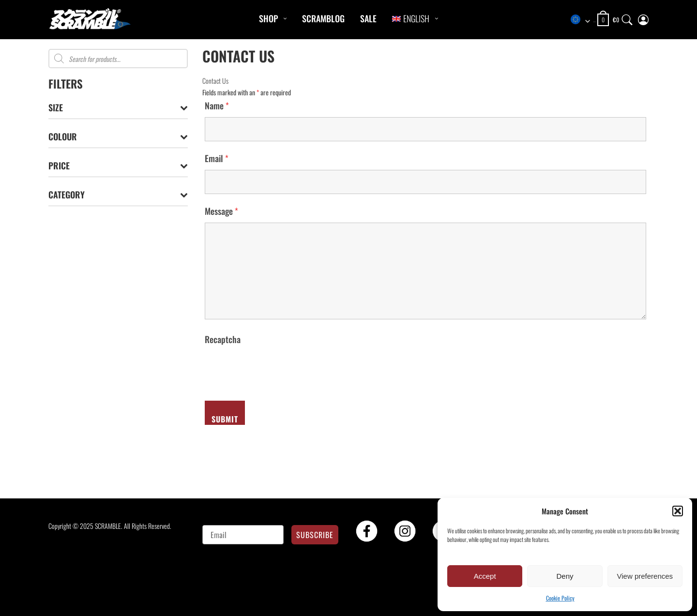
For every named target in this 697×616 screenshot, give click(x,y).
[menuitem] (411, 19)
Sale (368, 18)
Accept (485, 576)
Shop (268, 18)
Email (217, 158)
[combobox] (583, 20)
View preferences (645, 576)
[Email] (243, 535)
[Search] (627, 18)
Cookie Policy (560, 598)
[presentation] (278, 370)
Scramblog (323, 18)
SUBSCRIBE (315, 535)
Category (118, 195)
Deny (565, 576)
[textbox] (583, 20)
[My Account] (643, 18)
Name (217, 105)
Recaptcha (223, 339)
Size (118, 108)
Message (221, 211)
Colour (118, 137)
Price (118, 166)
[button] (678, 511)
